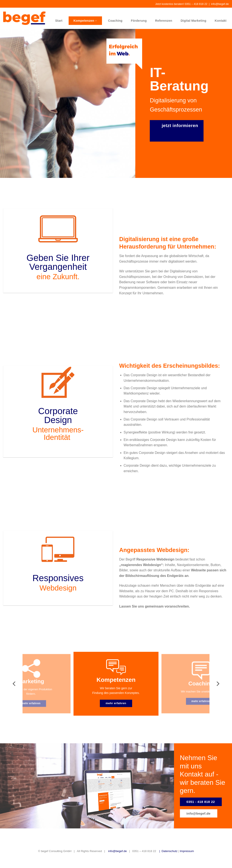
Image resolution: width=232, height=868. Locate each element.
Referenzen (164, 21)
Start (59, 21)
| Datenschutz (167, 851)
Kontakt (221, 21)
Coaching (115, 21)
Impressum (187, 851)
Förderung (139, 21)
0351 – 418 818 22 (196, 4)
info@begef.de (220, 4)
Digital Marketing (193, 21)
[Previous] (14, 684)
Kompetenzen (85, 21)
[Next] (218, 684)
